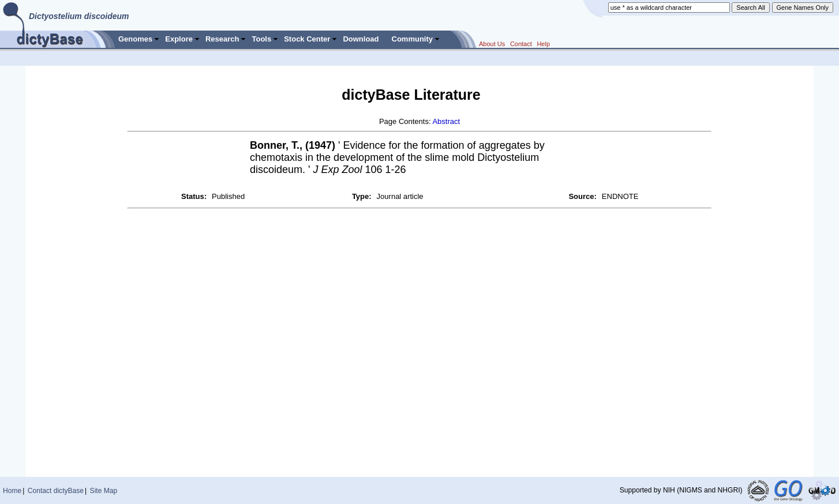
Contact (521, 44)
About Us (492, 44)
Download (361, 39)
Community (413, 39)
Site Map (104, 491)
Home (12, 491)
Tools (261, 39)
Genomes (135, 39)
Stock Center (307, 39)
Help (543, 44)
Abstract (446, 121)
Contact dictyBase (56, 491)
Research (222, 39)
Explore (179, 39)
